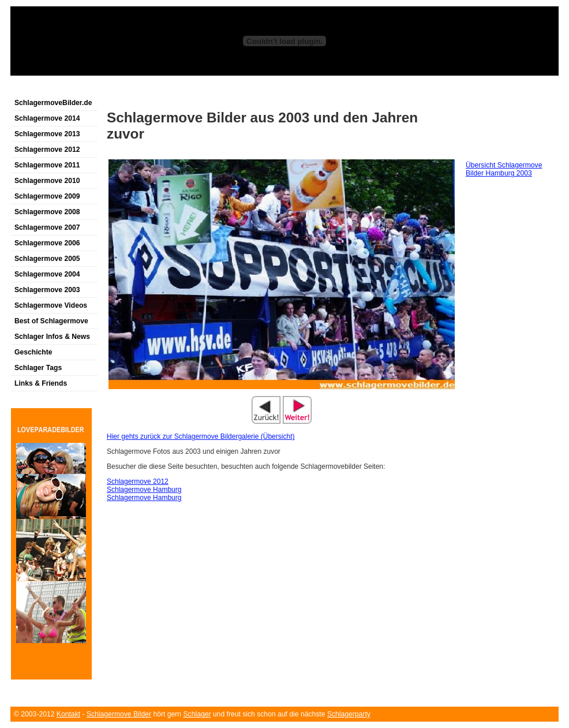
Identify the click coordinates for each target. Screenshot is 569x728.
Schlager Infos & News (52, 337)
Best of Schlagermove (51, 321)
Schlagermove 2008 (47, 212)
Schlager (197, 714)
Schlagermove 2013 (47, 134)
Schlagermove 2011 (47, 165)
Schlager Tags (38, 368)
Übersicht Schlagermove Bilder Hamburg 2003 (504, 169)
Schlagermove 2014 (47, 118)
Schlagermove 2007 (47, 227)
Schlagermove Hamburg (144, 490)
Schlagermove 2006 (47, 243)
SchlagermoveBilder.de (53, 103)
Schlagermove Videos (51, 305)
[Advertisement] (145, 89)
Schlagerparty (349, 714)
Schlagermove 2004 (47, 274)
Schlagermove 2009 (47, 196)
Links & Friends (41, 383)
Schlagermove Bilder (119, 714)
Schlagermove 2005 (47, 259)
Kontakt (68, 714)
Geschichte (33, 352)
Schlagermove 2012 (47, 150)
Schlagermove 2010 (47, 181)
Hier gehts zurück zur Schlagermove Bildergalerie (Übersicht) (201, 436)
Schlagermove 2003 (47, 290)
